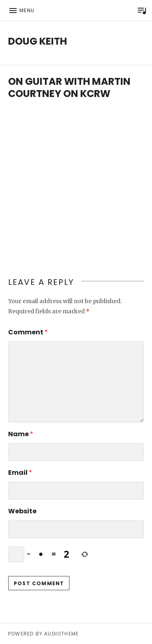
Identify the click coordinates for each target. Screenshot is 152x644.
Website (22, 511)
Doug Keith (37, 41)
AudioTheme (61, 634)
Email (20, 473)
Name (21, 434)
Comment (28, 332)
